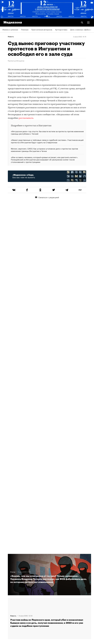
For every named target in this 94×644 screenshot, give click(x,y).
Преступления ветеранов (42, 29)
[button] (88, 23)
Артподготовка (61, 29)
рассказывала (26, 118)
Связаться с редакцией (47, 197)
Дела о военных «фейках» (81, 29)
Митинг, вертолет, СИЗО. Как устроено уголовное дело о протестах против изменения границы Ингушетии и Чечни (44, 150)
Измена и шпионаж (10, 29)
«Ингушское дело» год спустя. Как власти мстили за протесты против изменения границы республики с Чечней (47, 133)
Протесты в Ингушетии (16, 61)
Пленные (25, 29)
